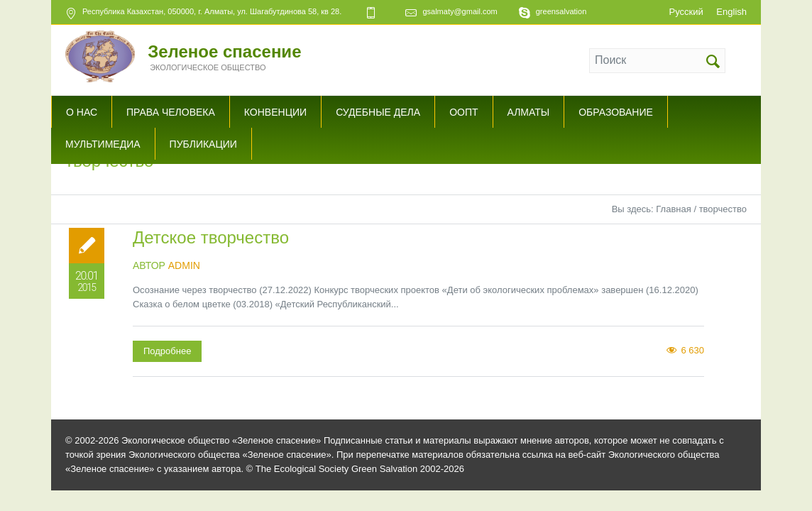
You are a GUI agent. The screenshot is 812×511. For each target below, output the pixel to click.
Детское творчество (211, 237)
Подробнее (167, 351)
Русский (686, 12)
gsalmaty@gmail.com (460, 11)
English (731, 12)
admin (184, 265)
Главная (673, 209)
